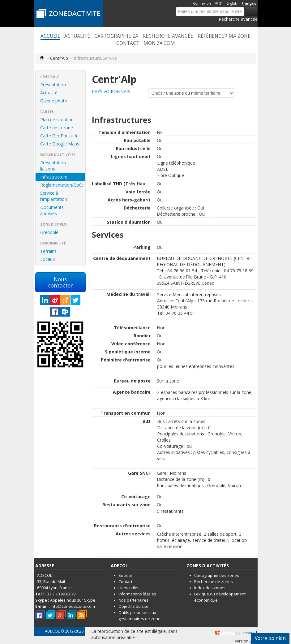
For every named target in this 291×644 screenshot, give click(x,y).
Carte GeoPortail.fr (59, 136)
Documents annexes (52, 210)
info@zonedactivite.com (73, 606)
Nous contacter (60, 282)
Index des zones (210, 588)
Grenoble (49, 232)
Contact (128, 43)
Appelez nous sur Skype (73, 600)
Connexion (202, 3)
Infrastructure (54, 177)
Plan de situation (57, 120)
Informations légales (137, 594)
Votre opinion (270, 638)
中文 (219, 3)
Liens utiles (129, 588)
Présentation (53, 85)
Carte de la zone (57, 128)
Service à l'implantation (54, 196)
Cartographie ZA (116, 36)
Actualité (77, 36)
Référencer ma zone (224, 36)
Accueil (50, 36)
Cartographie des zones (217, 575)
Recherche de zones (214, 582)
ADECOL (52, 631)
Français (249, 3)
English (232, 3)
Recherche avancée (238, 19)
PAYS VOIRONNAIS (111, 91)
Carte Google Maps (60, 144)
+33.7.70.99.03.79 (60, 594)
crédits (248, 633)
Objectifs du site (133, 606)
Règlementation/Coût (62, 185)
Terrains (48, 251)
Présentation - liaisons (54, 166)
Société (125, 575)
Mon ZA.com (159, 43)
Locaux (47, 259)
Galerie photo (54, 101)
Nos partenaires (133, 600)
